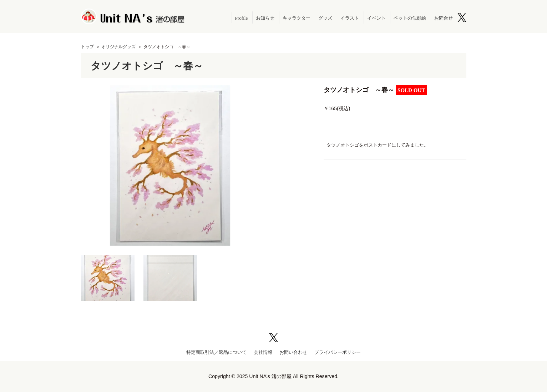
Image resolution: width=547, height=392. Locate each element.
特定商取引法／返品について (216, 352)
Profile (242, 18)
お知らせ (265, 18)
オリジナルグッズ (118, 47)
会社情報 (263, 352)
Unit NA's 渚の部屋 (133, 16)
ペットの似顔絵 (410, 18)
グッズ (325, 18)
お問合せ (444, 18)
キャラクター (297, 18)
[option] (170, 166)
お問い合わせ (293, 352)
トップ (87, 47)
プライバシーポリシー (338, 352)
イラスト (350, 18)
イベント (376, 18)
